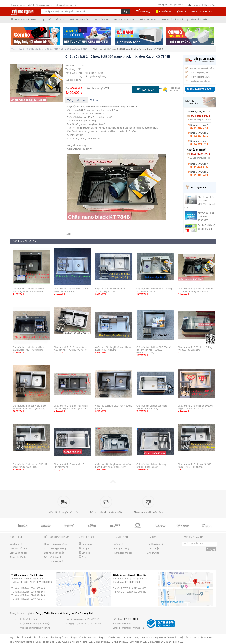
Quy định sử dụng (19, 548)
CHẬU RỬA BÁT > (57, 49)
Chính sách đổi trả (53, 562)
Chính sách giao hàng (55, 548)
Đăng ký (197, 5)
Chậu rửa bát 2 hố (45, 642)
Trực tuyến (118, 544)
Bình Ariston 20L (157, 642)
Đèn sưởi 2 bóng (149, 637)
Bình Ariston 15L (175, 642)
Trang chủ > (19, 49)
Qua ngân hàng (121, 548)
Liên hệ (183, 11)
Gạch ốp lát (101, 19)
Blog (83, 557)
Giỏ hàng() (146, 11)
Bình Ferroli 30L (84, 642)
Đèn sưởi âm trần (168, 637)
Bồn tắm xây (114, 637)
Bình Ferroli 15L (120, 642)
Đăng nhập (209, 5)
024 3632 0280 (132, 582)
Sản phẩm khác (199, 19)
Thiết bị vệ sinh (55, 19)
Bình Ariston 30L (138, 642)
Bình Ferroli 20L (102, 642)
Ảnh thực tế (153, 553)
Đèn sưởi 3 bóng (130, 637)
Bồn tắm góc (100, 637)
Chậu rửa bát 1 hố (65, 642)
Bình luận (95, 100)
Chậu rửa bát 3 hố (25, 642)
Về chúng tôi (16, 544)
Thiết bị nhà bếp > (37, 49)
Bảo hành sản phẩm (54, 553)
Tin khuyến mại (155, 544)
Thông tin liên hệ (18, 557)
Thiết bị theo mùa (124, 19)
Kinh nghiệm (154, 548)
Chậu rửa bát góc (188, 637)
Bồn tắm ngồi (57, 637)
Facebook (85, 544)
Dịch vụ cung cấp (19, 553)
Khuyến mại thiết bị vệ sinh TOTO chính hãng (206, 216)
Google (84, 548)
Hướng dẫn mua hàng (55, 544)
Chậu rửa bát (74, 107)
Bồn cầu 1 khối (41, 637)
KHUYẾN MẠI (166, 11)
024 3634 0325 (45, 582)
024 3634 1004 (28, 582)
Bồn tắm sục (85, 637)
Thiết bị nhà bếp (79, 19)
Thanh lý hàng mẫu (173, 19)
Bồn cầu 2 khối (24, 637)
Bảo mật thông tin (53, 557)
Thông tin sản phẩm (77, 100)
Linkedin (84, 553)
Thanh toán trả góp (123, 553)
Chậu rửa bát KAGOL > (80, 49)
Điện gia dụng (148, 19)
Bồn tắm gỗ (71, 637)
